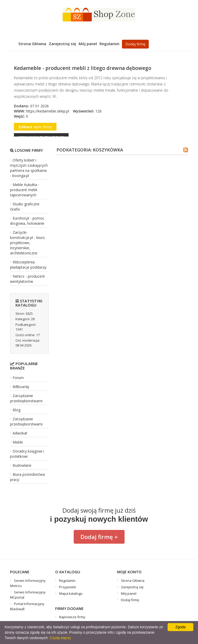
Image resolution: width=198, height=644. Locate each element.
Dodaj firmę (135, 44)
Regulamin (109, 44)
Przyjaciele (68, 587)
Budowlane (22, 465)
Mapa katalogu (71, 593)
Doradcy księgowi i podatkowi (27, 454)
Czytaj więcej (60, 638)
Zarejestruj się (62, 44)
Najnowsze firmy (72, 617)
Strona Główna (32, 44)
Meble (18, 442)
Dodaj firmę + (99, 537)
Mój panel (88, 44)
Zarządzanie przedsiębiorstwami (26, 398)
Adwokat (20, 433)
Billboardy (21, 387)
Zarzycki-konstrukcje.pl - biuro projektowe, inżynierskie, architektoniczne (27, 243)
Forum (18, 378)
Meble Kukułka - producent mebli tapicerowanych (25, 190)
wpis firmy (35, 127)
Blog (16, 410)
